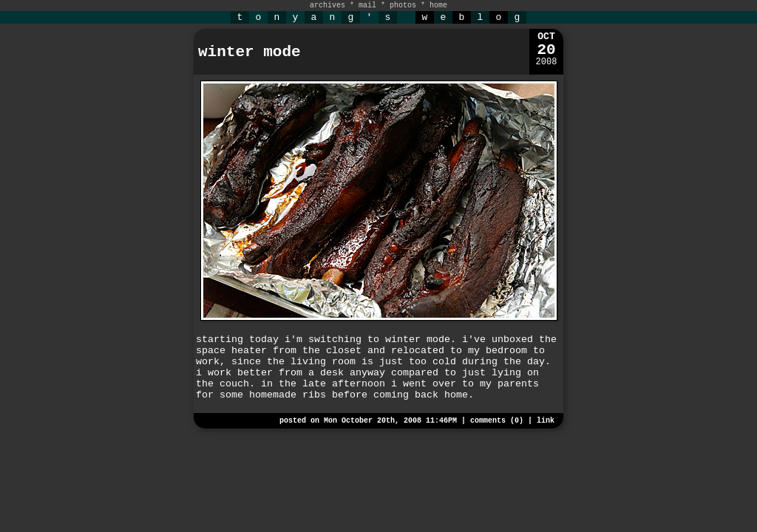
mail (367, 6)
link (546, 421)
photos (403, 6)
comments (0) (497, 421)
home (438, 6)
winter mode (249, 52)
